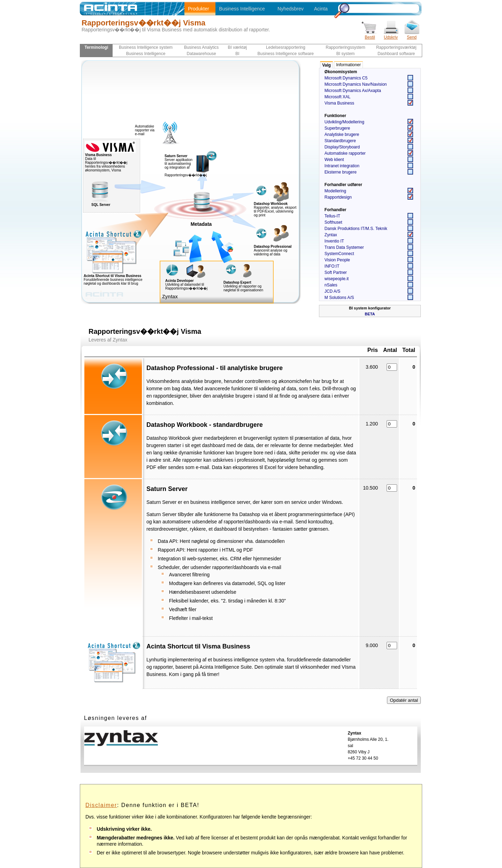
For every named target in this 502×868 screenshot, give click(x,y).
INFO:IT (332, 266)
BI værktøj (238, 47)
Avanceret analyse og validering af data (271, 252)
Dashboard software (396, 54)
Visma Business (339, 103)
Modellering (335, 191)
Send (412, 35)
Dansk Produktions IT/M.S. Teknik (356, 229)
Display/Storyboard (342, 147)
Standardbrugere (340, 141)
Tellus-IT (332, 216)
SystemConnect (339, 254)
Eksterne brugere (341, 172)
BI (237, 54)
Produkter (199, 9)
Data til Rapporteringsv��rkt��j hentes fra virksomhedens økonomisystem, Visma (110, 161)
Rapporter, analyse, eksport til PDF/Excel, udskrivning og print (275, 211)
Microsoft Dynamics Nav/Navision (356, 84)
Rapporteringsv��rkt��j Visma (143, 23)
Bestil (370, 35)
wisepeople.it (337, 279)
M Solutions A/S (339, 298)
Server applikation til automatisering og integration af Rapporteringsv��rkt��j (186, 166)
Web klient (334, 160)
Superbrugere (337, 128)
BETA (370, 314)
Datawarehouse (201, 54)
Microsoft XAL (338, 97)
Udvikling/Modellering (344, 122)
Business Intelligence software (286, 54)
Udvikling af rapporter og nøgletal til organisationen (243, 288)
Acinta (321, 9)
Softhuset (333, 222)
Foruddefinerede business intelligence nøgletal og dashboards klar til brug (127, 278)
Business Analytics (201, 47)
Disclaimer (101, 805)
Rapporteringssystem (345, 47)
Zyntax (331, 235)
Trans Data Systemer (344, 247)
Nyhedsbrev (291, 9)
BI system (346, 54)
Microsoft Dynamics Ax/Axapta (353, 91)
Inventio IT (334, 241)
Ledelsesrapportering (286, 47)
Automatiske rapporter (345, 153)
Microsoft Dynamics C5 (346, 78)
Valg (326, 65)
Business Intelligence (242, 9)
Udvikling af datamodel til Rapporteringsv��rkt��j (186, 286)
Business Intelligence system (146, 47)
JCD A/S (332, 291)
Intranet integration (342, 166)
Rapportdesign (338, 197)
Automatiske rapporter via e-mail (145, 130)
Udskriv (391, 35)
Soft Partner (336, 272)
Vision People (337, 260)
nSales (331, 285)
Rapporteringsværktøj (396, 47)
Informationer (348, 65)
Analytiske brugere (342, 135)
